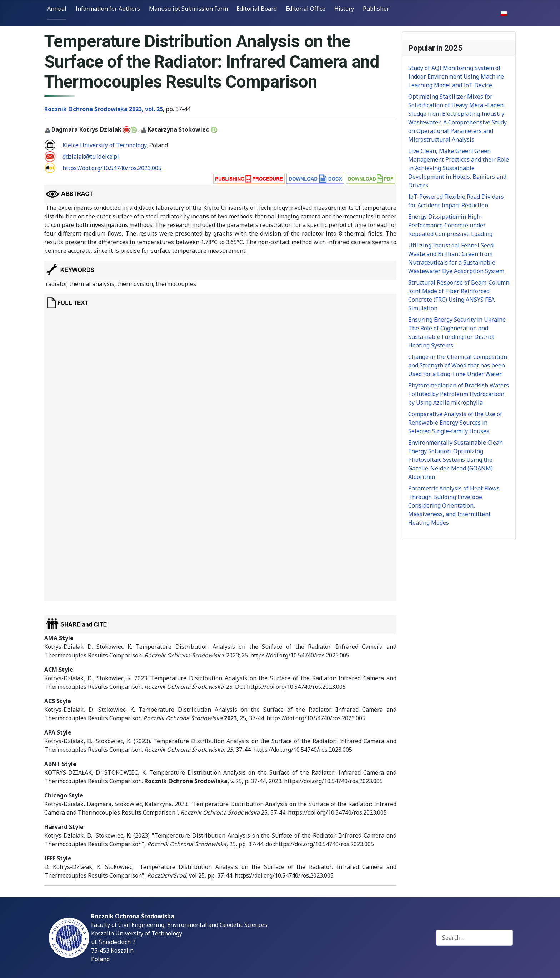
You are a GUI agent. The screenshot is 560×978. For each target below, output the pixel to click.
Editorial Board (257, 9)
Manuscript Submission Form (188, 9)
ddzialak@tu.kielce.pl (91, 157)
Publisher (376, 9)
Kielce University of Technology (104, 145)
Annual (57, 9)
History (344, 9)
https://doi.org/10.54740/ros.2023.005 (112, 168)
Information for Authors (108, 9)
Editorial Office (306, 9)
